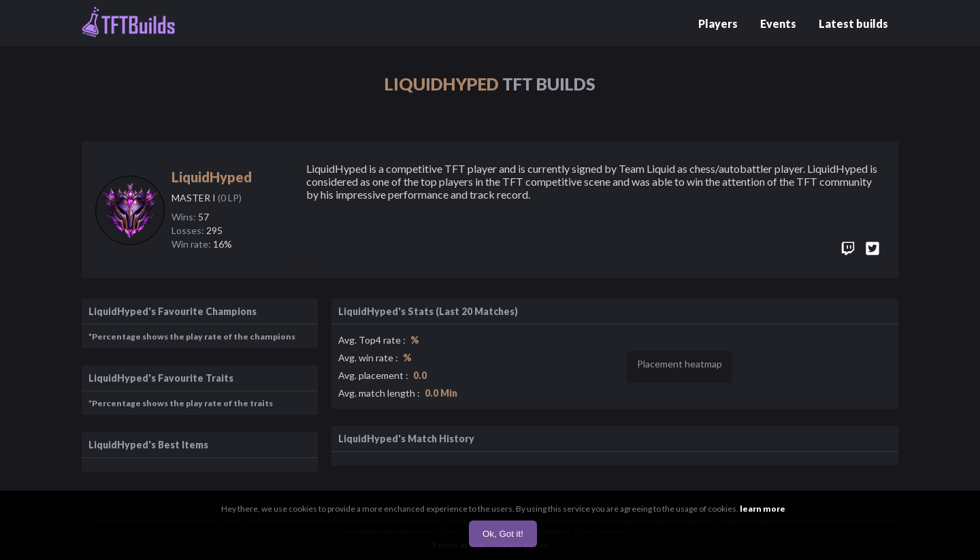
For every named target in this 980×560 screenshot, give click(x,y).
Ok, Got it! (503, 534)
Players (718, 23)
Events (778, 23)
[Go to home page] (128, 23)
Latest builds (853, 23)
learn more (763, 509)
